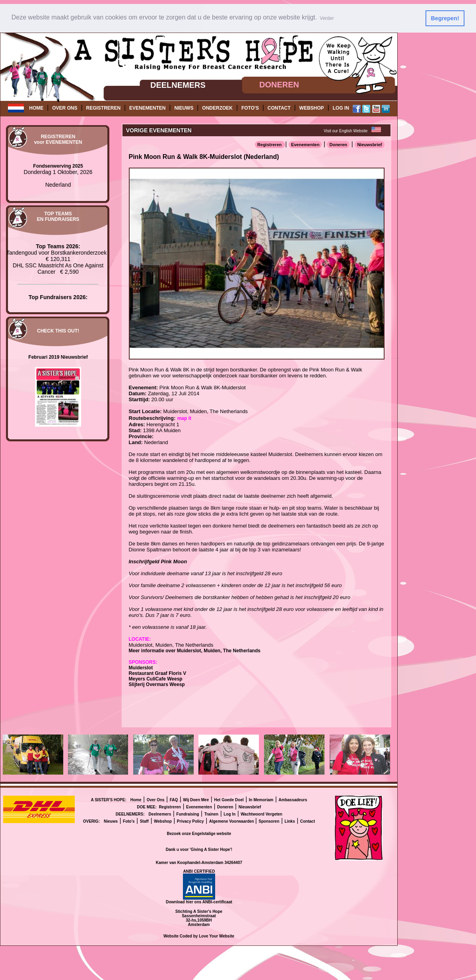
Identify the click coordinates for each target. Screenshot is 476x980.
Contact (308, 821)
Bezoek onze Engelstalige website (199, 833)
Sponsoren (269, 821)
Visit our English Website (346, 130)
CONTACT (279, 108)
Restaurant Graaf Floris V (158, 673)
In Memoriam (261, 799)
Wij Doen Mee (196, 799)
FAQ (174, 799)
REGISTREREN (103, 108)
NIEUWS (184, 108)
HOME (36, 108)
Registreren (270, 144)
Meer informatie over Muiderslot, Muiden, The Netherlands (195, 650)
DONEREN (279, 85)
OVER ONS (65, 108)
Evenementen (305, 144)
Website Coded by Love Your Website (199, 936)
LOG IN (341, 108)
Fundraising (187, 814)
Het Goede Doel (229, 799)
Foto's (129, 821)
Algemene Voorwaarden (232, 821)
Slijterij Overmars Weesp (157, 684)
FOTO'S (250, 108)
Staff (144, 821)
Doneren (338, 144)
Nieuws (111, 821)
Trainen (212, 814)
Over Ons (156, 799)
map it (184, 418)
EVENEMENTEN (147, 108)
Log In (229, 814)
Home (136, 799)
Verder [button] (327, 18)
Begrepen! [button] (445, 18)
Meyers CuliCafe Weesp (156, 678)
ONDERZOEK (217, 108)
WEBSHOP (312, 108)
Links (290, 821)
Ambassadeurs (293, 799)
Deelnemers (160, 814)
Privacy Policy (190, 821)
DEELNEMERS (178, 85)
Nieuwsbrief (369, 144)
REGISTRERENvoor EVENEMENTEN (58, 139)
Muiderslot (141, 667)
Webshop (163, 821)
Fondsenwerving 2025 (58, 166)
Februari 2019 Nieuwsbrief (58, 357)
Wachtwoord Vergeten (261, 814)
